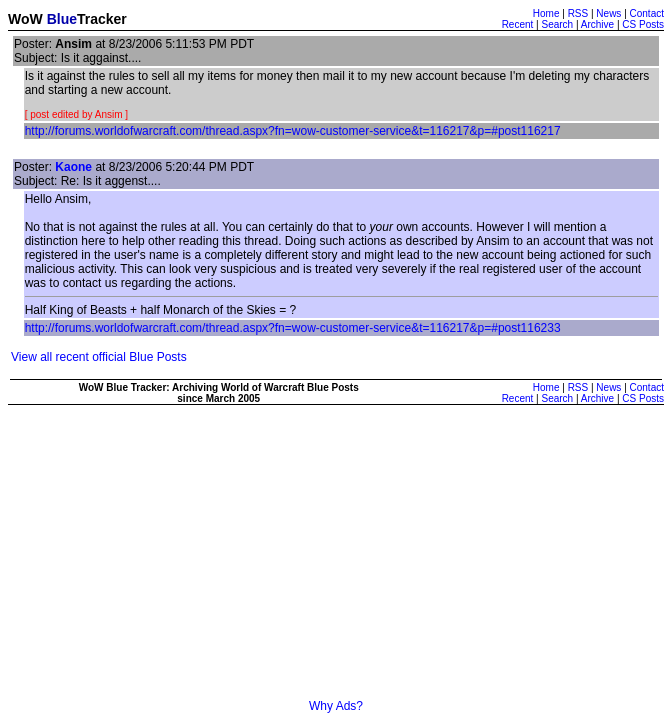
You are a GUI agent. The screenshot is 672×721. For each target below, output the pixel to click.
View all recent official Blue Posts (99, 357)
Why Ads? (336, 706)
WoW (25, 19)
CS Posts (643, 24)
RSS (578, 13)
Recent (518, 24)
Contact (647, 13)
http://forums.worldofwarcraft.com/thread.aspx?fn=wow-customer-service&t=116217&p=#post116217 (293, 131)
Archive (597, 24)
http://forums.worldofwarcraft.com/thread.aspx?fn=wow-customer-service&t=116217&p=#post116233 (293, 328)
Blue (62, 19)
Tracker (102, 19)
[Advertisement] (340, 559)
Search (557, 24)
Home (546, 13)
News (608, 13)
